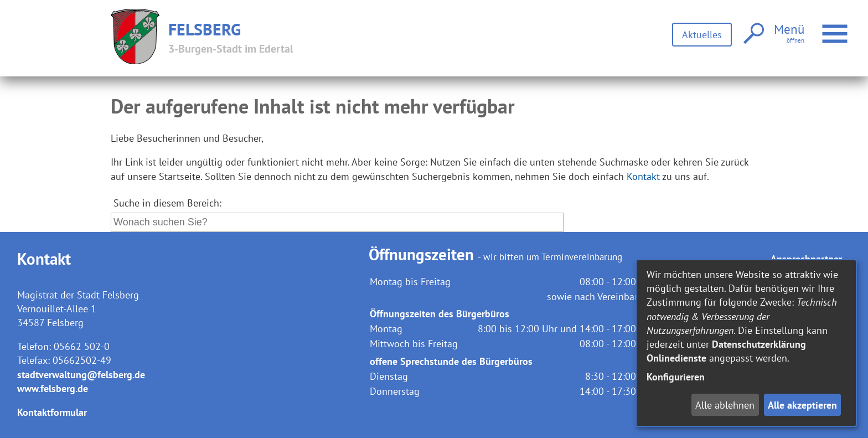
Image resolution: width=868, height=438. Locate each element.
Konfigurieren (676, 377)
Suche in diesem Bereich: (167, 203)
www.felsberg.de (53, 388)
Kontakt (643, 176)
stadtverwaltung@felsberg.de (81, 375)
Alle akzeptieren (802, 405)
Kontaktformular (52, 412)
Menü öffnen (836, 28)
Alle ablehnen (725, 405)
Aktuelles (702, 35)
